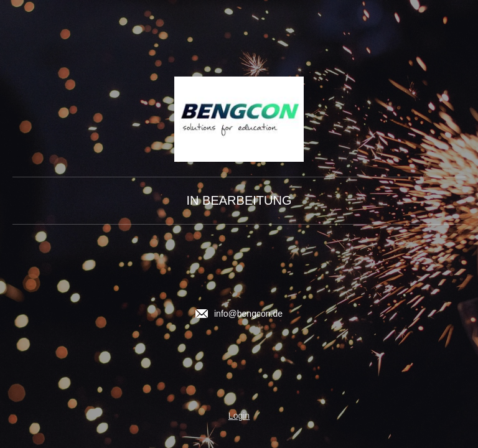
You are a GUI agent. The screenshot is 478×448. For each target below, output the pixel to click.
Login (239, 416)
